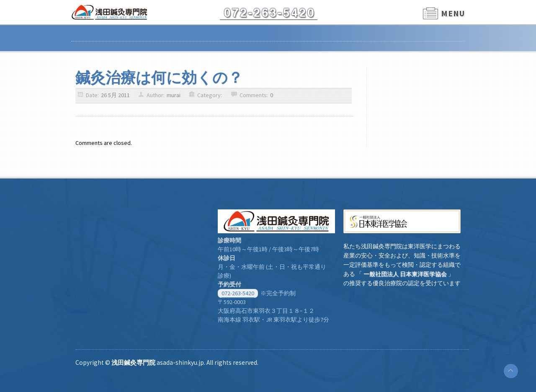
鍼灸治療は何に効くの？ (159, 77)
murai (174, 95)
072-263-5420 (238, 293)
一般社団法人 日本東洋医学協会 (405, 274)
